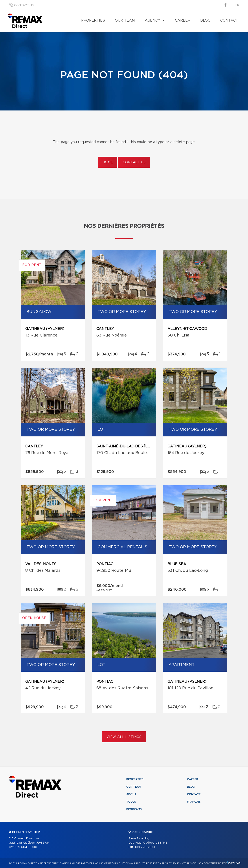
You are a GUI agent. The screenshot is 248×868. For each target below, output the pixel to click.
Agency (152, 20)
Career (183, 20)
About (131, 794)
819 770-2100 (145, 847)
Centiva (233, 863)
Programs (134, 809)
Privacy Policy (171, 863)
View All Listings (124, 737)
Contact (229, 20)
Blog (205, 20)
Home (108, 162)
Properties (93, 20)
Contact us (24, 5)
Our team (125, 20)
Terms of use (192, 863)
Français (194, 802)
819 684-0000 (26, 847)
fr (237, 5)
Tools (131, 802)
